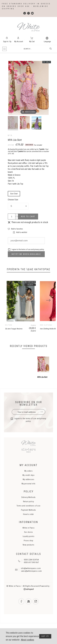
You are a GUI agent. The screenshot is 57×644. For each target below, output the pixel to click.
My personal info (29, 504)
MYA (10, 135)
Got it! (45, 636)
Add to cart (28, 217)
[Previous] (9, 311)
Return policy (29, 522)
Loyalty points (29, 557)
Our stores (28, 553)
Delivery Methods (29, 518)
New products (28, 565)
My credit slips (29, 496)
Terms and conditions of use (29, 526)
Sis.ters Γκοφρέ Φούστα (14, 349)
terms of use (26, 249)
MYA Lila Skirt (42, 398)
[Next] (48, 311)
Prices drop (29, 561)
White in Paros (29, 549)
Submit (41, 433)
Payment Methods (29, 531)
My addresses (28, 500)
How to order (29, 535)
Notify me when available (26, 254)
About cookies (27, 640)
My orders (29, 492)
